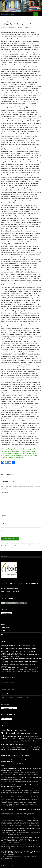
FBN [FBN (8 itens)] (20, 739)
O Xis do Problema (8, 14)
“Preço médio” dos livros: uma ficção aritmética (14, 669)
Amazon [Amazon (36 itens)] (11, 730)
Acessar (3, 624)
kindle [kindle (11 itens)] (28, 741)
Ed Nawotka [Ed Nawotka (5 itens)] (16, 739)
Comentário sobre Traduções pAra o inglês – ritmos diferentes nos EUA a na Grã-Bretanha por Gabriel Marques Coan (21, 829)
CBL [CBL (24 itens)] (3, 736)
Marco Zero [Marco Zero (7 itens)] (25, 745)
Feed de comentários (7, 631)
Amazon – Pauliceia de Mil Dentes (10, 592)
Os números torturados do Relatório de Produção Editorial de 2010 (19, 661)
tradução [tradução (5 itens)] (32, 749)
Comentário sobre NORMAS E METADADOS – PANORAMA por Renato (21, 818)
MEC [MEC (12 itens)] (17, 747)
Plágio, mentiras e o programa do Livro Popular (14, 671)
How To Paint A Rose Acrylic (14, 458)
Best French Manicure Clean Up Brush (20, 453)
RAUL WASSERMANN (21, 473)
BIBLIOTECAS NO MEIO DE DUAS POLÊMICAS (14, 668)
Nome (3, 516)
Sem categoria (5, 21)
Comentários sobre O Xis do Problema (16, 756)
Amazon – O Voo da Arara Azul (9, 588)
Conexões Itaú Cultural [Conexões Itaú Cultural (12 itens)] (19, 736)
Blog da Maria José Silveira (8, 682)
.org (2, 634)
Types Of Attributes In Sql (22, 449)
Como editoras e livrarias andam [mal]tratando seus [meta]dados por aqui (21, 658)
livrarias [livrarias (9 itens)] (36, 741)
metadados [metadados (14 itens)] (24, 747)
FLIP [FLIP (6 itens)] (34, 739)
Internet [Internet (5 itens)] (10, 741)
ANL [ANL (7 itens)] (17, 731)
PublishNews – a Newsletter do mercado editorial (15, 697)
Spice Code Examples (7, 449)
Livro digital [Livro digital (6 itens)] (16, 743)
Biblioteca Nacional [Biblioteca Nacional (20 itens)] (10, 733)
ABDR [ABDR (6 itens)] (5, 731)
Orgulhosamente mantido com (8, 866)
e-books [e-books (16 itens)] (4, 739)
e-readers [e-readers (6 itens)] (10, 739)
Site (2, 531)
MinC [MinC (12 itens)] (31, 747)
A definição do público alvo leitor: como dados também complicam (19, 648)
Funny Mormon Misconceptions (19, 455)
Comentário (5, 492)
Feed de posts (5, 628)
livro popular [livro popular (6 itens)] (22, 743)
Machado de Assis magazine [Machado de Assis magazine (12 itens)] (11, 745)
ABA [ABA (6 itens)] (2, 731)
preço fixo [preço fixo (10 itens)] (4, 749)
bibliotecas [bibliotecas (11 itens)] (23, 733)
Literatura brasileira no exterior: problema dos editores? (16, 645)
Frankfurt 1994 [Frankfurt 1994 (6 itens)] (5, 741)
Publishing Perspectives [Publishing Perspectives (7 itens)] (14, 749)
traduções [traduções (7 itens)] (36, 749)
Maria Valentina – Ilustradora (9, 694)
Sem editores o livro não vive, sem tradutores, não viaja (16, 665)
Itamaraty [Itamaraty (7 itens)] (15, 741)
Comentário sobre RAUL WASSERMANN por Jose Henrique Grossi (19, 797)
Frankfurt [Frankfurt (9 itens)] (38, 739)
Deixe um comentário (25, 28)
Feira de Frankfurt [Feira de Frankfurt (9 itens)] (27, 739)
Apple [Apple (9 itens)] (20, 730)
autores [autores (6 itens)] (24, 731)
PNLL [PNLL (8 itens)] (39, 747)
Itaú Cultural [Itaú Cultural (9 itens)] (22, 741)
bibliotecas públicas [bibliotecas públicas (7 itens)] (32, 733)
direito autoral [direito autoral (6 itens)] (35, 736)
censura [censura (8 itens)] (8, 736)
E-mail (3, 523)
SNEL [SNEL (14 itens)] (27, 749)
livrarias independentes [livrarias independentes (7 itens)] (7, 743)
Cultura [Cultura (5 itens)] (29, 736)
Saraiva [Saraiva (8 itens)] (23, 749)
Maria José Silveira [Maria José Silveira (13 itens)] (8, 747)
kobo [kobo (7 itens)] (32, 741)
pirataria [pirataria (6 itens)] (35, 747)
